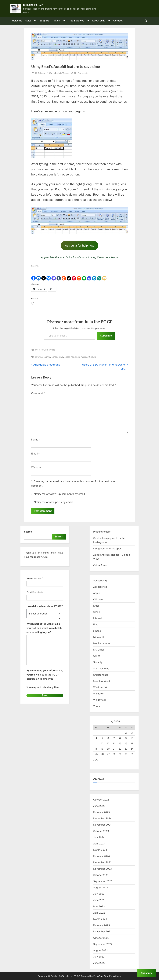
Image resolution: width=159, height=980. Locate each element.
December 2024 (102, 819)
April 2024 (99, 844)
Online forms (100, 565)
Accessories (100, 587)
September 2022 (103, 944)
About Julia (99, 21)
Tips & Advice (76, 21)
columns (46, 357)
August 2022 (101, 950)
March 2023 (100, 919)
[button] (33, 278)
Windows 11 (100, 694)
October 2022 (101, 938)
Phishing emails (102, 532)
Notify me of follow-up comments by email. (60, 494)
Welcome (17, 21)
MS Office (50, 350)
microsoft (85, 357)
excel (67, 357)
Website (36, 467)
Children (98, 599)
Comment (38, 393)
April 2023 (99, 913)
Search (28, 532)
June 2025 (99, 806)
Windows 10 (100, 687)
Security (98, 662)
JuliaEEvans (63, 73)
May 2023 (99, 906)
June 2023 (99, 900)
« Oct (96, 760)
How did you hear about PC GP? (45, 606)
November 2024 (102, 825)
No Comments (81, 73)
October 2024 (101, 831)
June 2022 (99, 963)
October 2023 (101, 875)
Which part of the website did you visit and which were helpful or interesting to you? (45, 628)
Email (35, 454)
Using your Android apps (107, 548)
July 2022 (99, 957)
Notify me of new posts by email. (54, 502)
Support (44, 21)
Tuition (56, 21)
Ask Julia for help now (80, 245)
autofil (38, 357)
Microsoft (40, 350)
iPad (96, 625)
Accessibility (100, 580)
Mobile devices (102, 643)
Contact (118, 21)
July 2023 (99, 894)
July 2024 (99, 837)
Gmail (96, 612)
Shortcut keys (101, 669)
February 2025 (102, 812)
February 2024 (102, 856)
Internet (98, 618)
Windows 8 (100, 700)
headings (75, 357)
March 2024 (100, 850)
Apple (97, 593)
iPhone (97, 631)
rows (93, 357)
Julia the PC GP (33, 5)
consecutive (57, 357)
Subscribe (106, 336)
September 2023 (103, 881)
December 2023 (102, 862)
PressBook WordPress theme (107, 976)
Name (36, 440)
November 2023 (102, 869)
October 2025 (101, 800)
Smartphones (101, 675)
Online (97, 656)
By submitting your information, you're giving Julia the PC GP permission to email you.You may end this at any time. (45, 679)
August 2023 (101, 887)
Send (45, 695)
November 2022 (102, 932)
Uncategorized (102, 681)
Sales (28, 21)
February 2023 (102, 925)
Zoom (97, 706)
